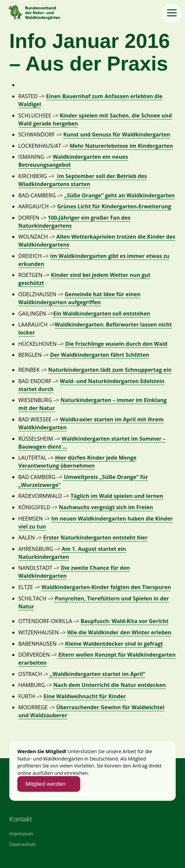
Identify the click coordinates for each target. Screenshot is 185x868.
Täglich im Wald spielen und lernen (117, 496)
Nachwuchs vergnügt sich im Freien (106, 507)
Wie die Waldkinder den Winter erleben (119, 632)
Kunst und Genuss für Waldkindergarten (117, 134)
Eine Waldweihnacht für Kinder (85, 696)
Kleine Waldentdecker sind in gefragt (114, 644)
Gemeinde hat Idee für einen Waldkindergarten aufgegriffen (79, 298)
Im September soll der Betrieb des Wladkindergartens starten (83, 180)
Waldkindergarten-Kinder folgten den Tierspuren (106, 587)
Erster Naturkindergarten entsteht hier (95, 538)
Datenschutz (23, 844)
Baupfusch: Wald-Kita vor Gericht (124, 621)
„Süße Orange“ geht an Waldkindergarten (119, 195)
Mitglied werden (45, 784)
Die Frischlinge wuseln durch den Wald (116, 344)
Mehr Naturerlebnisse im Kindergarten (121, 146)
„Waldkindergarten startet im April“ (97, 674)
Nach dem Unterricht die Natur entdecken (109, 685)
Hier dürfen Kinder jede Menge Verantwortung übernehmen (77, 462)
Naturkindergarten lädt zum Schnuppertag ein (110, 370)
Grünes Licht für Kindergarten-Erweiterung (114, 206)
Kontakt (21, 819)
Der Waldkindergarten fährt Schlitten (99, 355)
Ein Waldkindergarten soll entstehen (102, 314)
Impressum (21, 834)
